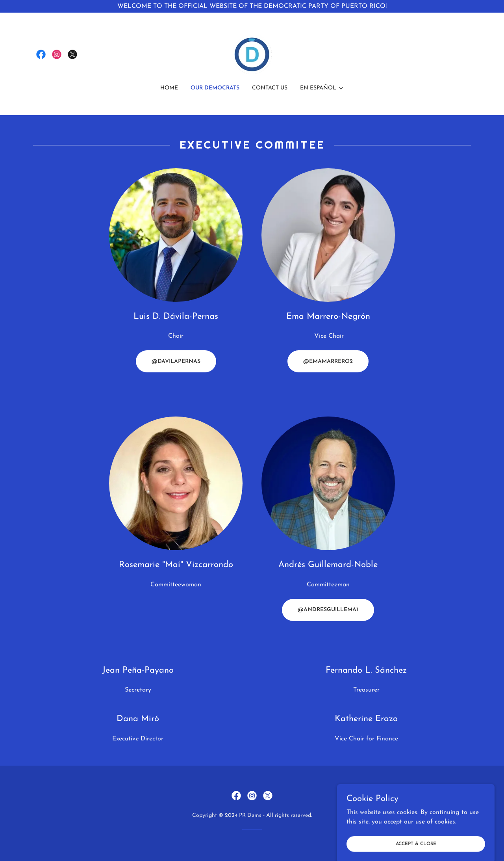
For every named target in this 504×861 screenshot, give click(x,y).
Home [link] (169, 88)
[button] (322, 88)
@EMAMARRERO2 (328, 362)
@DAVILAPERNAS (176, 362)
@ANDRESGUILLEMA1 (328, 610)
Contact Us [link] (270, 88)
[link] (41, 54)
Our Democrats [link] (215, 88)
